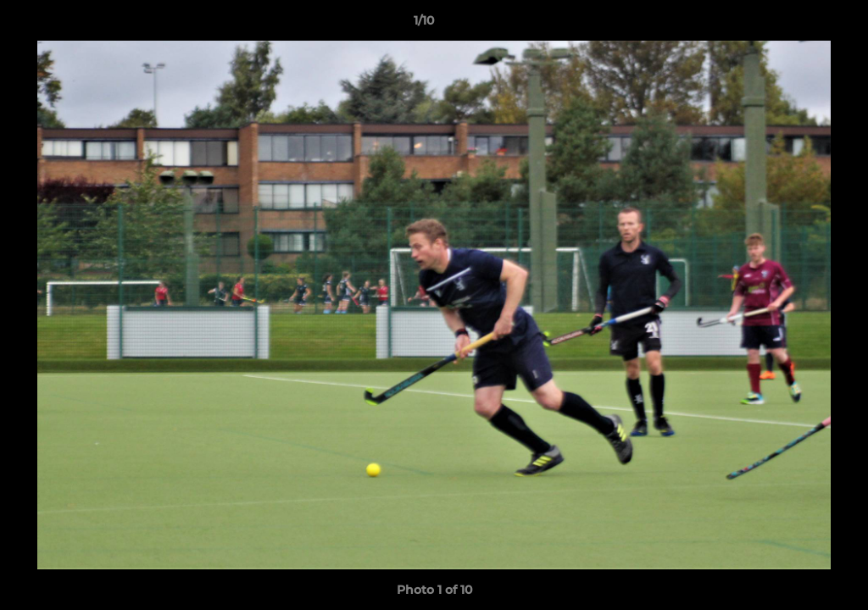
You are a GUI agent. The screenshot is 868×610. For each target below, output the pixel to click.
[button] (797, 25)
